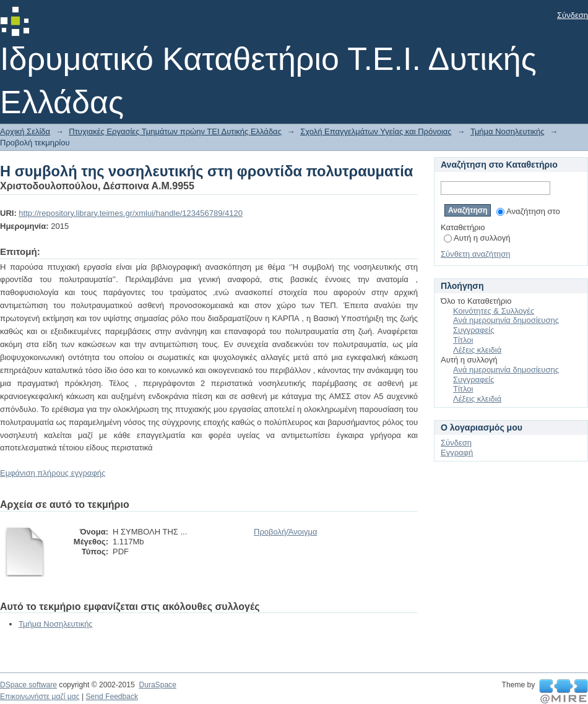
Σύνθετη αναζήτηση (476, 254)
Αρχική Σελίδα (25, 131)
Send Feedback (112, 697)
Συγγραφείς (473, 330)
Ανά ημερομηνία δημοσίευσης (506, 320)
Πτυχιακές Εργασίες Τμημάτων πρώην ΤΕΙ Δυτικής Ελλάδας (175, 131)
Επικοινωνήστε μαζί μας (40, 697)
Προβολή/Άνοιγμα (285, 532)
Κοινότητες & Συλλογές (494, 311)
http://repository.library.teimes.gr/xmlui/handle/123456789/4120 (131, 213)
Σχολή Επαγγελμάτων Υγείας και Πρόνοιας (376, 131)
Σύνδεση (573, 15)
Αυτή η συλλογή (477, 238)
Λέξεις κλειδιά (477, 350)
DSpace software (28, 685)
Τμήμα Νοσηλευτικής (508, 131)
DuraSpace (157, 685)
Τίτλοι (463, 340)
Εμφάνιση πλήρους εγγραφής (53, 473)
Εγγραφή (457, 453)
